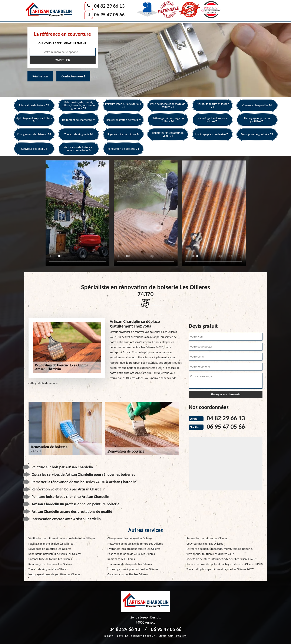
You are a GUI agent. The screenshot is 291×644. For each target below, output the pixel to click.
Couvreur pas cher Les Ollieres (205, 544)
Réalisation (40, 76)
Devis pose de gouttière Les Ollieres (50, 549)
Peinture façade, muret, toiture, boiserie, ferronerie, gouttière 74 (79, 105)
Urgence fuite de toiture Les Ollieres (50, 559)
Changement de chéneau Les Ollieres (130, 538)
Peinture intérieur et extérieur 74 (123, 105)
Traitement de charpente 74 (79, 120)
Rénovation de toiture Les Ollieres (207, 538)
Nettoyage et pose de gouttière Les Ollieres (54, 574)
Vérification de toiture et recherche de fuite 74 (79, 149)
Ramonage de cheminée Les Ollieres (50, 564)
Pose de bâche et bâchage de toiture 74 (168, 105)
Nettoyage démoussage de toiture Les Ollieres (135, 544)
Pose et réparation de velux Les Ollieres (131, 554)
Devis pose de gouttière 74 (257, 134)
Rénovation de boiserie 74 (123, 149)
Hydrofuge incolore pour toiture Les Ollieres (134, 549)
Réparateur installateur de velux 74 (168, 134)
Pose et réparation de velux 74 (123, 120)
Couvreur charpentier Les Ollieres (128, 574)
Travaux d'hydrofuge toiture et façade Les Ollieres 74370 (220, 569)
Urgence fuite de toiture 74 (123, 134)
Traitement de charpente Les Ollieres (130, 564)
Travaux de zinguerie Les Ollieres (48, 569)
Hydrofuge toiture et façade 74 (212, 105)
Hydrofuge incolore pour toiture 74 (212, 120)
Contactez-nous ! (73, 76)
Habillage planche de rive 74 (212, 134)
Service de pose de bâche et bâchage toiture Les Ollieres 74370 (224, 564)
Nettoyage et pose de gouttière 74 (257, 120)
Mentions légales (173, 636)
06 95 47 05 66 (109, 15)
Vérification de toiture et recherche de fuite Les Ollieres (62, 538)
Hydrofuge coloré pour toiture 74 (34, 120)
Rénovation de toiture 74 (34, 105)
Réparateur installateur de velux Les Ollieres (55, 554)
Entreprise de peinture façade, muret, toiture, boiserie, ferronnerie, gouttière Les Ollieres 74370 (220, 551)
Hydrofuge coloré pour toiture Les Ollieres (133, 569)
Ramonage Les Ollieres (121, 559)
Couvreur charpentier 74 (257, 105)
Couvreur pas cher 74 (34, 149)
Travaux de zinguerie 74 (79, 134)
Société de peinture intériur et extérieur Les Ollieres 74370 (222, 559)
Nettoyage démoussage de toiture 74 (168, 120)
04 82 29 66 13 (109, 6)
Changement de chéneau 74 (34, 134)
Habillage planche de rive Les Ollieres (51, 544)
